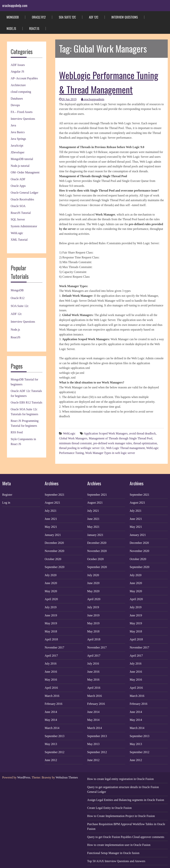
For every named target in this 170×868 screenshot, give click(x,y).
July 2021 (51, 511)
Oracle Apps (18, 186)
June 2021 (51, 519)
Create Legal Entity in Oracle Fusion (110, 808)
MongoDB (13, 17)
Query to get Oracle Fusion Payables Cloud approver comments (126, 837)
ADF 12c (94, 17)
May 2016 (51, 680)
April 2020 (51, 599)
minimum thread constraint (75, 443)
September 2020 (54, 567)
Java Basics (18, 132)
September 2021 (54, 495)
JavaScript (17, 146)
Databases (17, 99)
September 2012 (54, 752)
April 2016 (51, 688)
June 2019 (51, 615)
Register (7, 495)
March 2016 (52, 696)
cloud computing (21, 92)
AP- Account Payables (24, 78)
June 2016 (51, 672)
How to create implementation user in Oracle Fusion (119, 845)
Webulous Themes (67, 777)
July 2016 (51, 664)
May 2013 (51, 744)
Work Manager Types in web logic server (110, 453)
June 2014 (51, 712)
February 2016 (54, 704)
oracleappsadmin (93, 99)
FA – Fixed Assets (22, 112)
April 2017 (51, 656)
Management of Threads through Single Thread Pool (121, 438)
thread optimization (145, 443)
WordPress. (24, 777)
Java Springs (18, 139)
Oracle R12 (39, 17)
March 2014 (52, 728)
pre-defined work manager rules (113, 443)
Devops (15, 105)
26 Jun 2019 (68, 99)
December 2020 (54, 543)
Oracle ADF (18, 179)
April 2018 (51, 639)
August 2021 (52, 503)
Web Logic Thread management (125, 448)
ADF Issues (18, 65)
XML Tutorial (19, 240)
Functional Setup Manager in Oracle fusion (113, 853)
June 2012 (51, 760)
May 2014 (51, 720)
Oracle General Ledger (25, 193)
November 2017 (54, 647)
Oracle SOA (18, 206)
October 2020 (53, 559)
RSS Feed (17, 432)
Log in (6, 503)
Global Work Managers (73, 438)
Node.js (11, 29)
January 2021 (53, 535)
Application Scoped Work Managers (106, 433)
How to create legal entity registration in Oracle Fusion (121, 779)
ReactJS (34, 29)
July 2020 (51, 575)
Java (13, 125)
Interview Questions (125, 17)
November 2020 (54, 551)
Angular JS (18, 71)
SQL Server (18, 219)
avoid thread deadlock (142, 433)
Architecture (18, 85)
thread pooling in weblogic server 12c (82, 448)
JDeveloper (18, 152)
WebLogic (17, 233)
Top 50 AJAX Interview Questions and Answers (116, 861)
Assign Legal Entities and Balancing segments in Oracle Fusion (126, 800)
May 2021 (51, 527)
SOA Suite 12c (67, 17)
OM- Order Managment (25, 172)
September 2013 (54, 736)
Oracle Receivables (22, 199)
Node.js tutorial (20, 166)
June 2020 (51, 583)
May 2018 (51, 631)
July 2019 (51, 607)
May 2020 (51, 591)
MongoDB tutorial (22, 159)
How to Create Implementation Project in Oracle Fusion (121, 816)
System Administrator (24, 226)
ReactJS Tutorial (21, 213)
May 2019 (51, 623)
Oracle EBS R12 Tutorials (27, 402)
